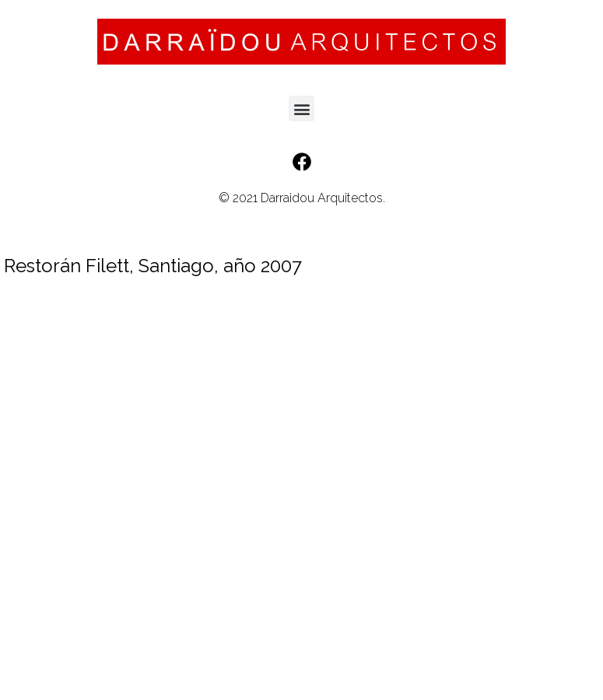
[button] (301, 108)
